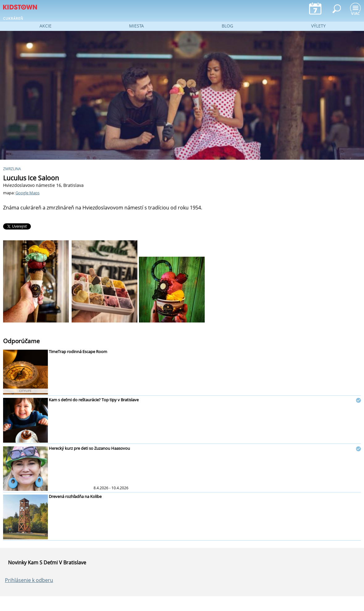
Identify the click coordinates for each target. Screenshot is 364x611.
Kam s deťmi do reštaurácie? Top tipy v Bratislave (94, 400)
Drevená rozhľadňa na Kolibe (75, 496)
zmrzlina (12, 169)
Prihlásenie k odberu (29, 580)
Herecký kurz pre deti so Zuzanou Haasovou (89, 448)
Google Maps (27, 193)
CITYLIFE (25, 391)
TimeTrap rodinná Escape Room (78, 352)
